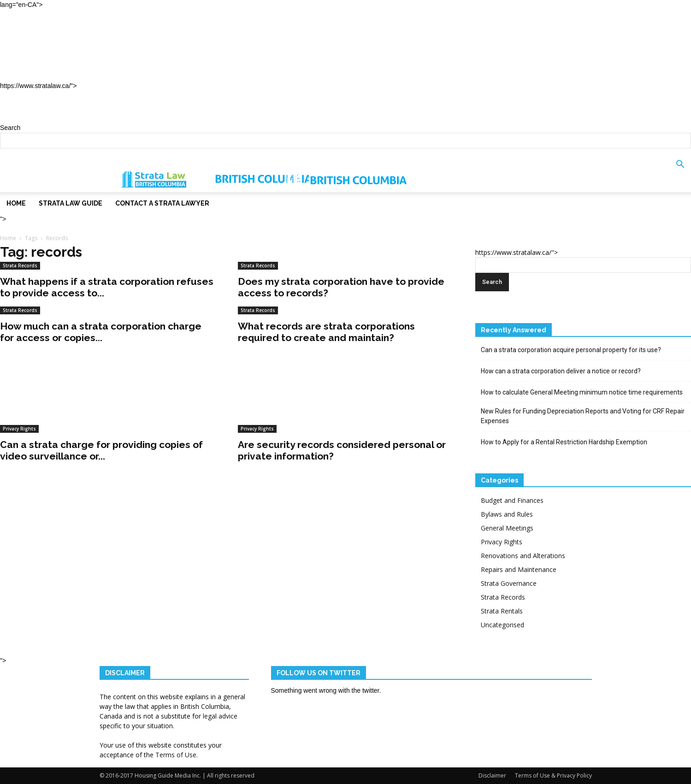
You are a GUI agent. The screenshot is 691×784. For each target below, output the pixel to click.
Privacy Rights (19, 429)
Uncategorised (502, 625)
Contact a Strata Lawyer (73, 71)
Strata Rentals (502, 611)
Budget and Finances (512, 500)
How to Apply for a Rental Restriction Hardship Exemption (564, 442)
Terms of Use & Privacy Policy (553, 775)
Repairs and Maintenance (519, 569)
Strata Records (20, 265)
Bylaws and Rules (507, 514)
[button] (680, 171)
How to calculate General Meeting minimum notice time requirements (582, 392)
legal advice (220, 716)
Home (29, 29)
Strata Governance (509, 583)
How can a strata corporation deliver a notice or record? (561, 371)
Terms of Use (176, 755)
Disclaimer (492, 775)
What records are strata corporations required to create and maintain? (326, 332)
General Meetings (507, 528)
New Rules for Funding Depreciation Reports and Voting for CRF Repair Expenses (583, 416)
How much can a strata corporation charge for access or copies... (101, 332)
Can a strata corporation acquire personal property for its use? (571, 350)
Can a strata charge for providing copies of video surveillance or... (101, 450)
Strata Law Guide (56, 50)
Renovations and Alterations (523, 556)
